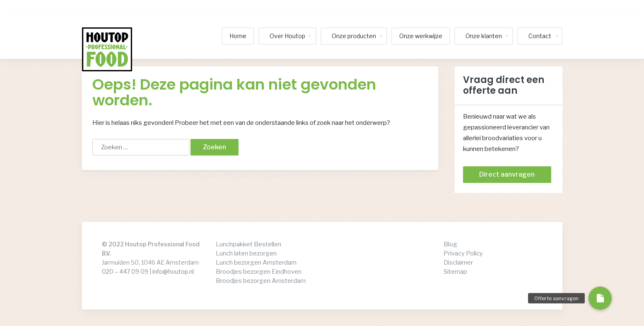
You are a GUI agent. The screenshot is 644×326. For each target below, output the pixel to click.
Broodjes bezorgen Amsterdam (261, 281)
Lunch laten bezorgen (246, 253)
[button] (600, 298)
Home (238, 36)
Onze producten (354, 36)
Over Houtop (287, 36)
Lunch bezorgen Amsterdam (256, 263)
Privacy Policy (463, 253)
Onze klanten (484, 36)
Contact (540, 36)
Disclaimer (458, 263)
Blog (450, 244)
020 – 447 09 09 (125, 271)
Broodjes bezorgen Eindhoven (259, 272)
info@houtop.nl (173, 271)
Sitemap (455, 272)
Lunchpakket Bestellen (248, 244)
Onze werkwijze (421, 36)
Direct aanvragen (507, 174)
